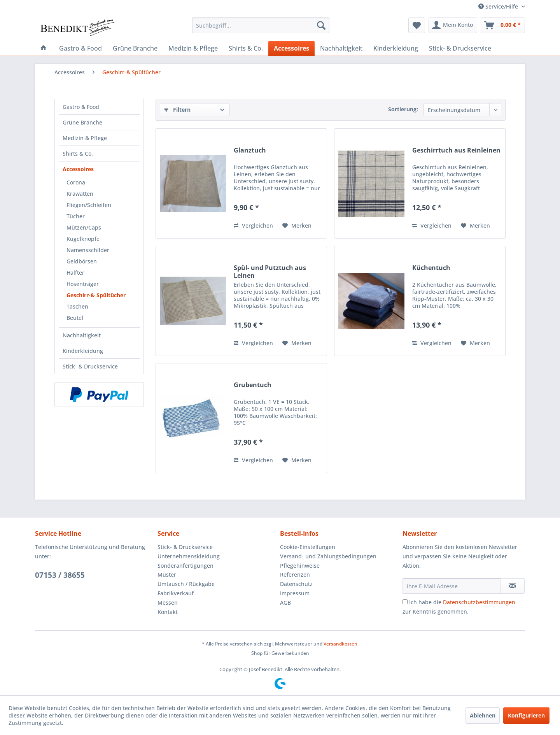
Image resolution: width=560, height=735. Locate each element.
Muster (167, 574)
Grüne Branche (82, 122)
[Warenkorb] (503, 25)
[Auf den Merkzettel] (297, 226)
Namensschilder (88, 250)
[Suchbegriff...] (261, 25)
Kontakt (168, 612)
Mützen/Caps (84, 227)
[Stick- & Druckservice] (460, 48)
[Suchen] (321, 25)
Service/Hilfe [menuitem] (499, 6)
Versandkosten (340, 644)
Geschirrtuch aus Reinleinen (456, 150)
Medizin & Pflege (85, 138)
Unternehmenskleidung (189, 556)
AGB (285, 603)
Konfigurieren (526, 715)
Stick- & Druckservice (90, 366)
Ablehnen (483, 715)
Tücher (76, 216)
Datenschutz (296, 584)
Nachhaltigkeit (82, 335)
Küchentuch (431, 268)
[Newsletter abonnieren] (512, 586)
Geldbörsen (82, 261)
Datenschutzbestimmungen (479, 602)
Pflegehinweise (300, 566)
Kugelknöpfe (83, 239)
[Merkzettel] (417, 25)
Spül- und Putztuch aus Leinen (270, 272)
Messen (168, 603)
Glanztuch (250, 150)
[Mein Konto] (453, 25)
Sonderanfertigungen (185, 566)
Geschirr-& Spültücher (96, 295)
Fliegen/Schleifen (89, 205)
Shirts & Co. (78, 153)
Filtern (177, 110)
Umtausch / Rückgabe (186, 584)
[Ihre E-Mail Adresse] (451, 586)
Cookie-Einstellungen (308, 547)
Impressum (295, 593)
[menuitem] (261, 25)
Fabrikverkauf (176, 593)
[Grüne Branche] (135, 48)
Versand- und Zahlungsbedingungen (328, 556)
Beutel (75, 318)
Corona (76, 182)
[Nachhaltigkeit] (341, 48)
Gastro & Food (81, 107)
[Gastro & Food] (80, 48)
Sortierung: (403, 109)
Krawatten (80, 194)
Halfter (75, 273)
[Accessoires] (291, 48)
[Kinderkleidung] (396, 48)
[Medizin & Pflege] (193, 48)
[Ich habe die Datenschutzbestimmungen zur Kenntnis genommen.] (405, 602)
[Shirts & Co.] (246, 48)
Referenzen (295, 574)
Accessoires (78, 169)
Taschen (77, 306)
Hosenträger (83, 284)
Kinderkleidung (83, 351)
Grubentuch (253, 385)
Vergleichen (253, 225)
